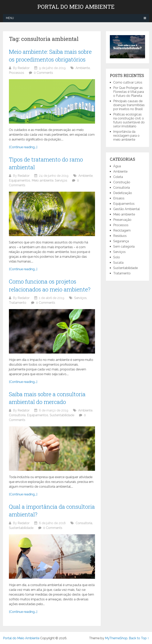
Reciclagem (122, 230)
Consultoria (17, 415)
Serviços (61, 180)
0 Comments (43, 73)
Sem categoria (124, 247)
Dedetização (123, 193)
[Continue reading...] (23, 147)
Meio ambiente (43, 180)
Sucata (118, 263)
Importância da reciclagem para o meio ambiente (126, 136)
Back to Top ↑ (139, 638)
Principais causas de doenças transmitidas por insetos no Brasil (129, 105)
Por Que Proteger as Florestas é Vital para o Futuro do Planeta (129, 92)
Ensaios (119, 198)
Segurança (121, 241)
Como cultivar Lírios (128, 82)
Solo (117, 257)
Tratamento (18, 303)
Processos (17, 73)
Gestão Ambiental (126, 209)
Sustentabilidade (62, 415)
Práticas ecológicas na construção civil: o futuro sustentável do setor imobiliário (129, 120)
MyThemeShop (116, 638)
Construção (122, 182)
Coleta (118, 177)
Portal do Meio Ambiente (76, 7)
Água (117, 166)
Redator (24, 68)
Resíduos (120, 236)
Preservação (122, 220)
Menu (10, 18)
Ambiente (83, 68)
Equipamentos (20, 180)
